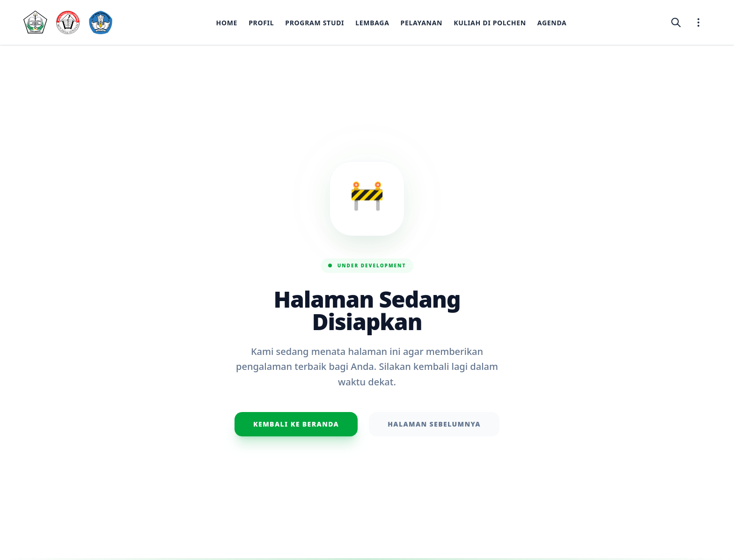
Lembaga (372, 23)
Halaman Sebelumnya (434, 424)
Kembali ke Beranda (296, 424)
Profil (261, 23)
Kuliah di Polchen (490, 23)
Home (227, 23)
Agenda (552, 23)
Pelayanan (422, 23)
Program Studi (315, 23)
